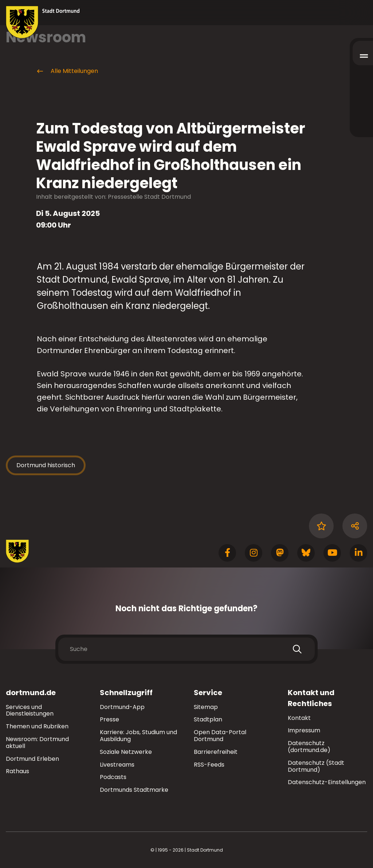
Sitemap (206, 707)
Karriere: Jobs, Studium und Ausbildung (138, 736)
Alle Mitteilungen (67, 71)
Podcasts (113, 777)
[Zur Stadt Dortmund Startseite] (43, 22)
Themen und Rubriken (37, 726)
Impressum (304, 730)
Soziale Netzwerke (126, 752)
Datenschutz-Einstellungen (327, 782)
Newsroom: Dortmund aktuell (37, 743)
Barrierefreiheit (216, 752)
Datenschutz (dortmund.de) (309, 747)
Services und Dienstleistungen (30, 710)
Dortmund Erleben (32, 759)
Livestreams (117, 765)
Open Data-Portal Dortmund (220, 736)
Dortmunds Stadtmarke (134, 790)
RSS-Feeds (209, 765)
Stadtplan (208, 719)
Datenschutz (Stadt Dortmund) (316, 766)
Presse (109, 719)
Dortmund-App (122, 707)
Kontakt (299, 718)
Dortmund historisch (46, 465)
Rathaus (17, 771)
